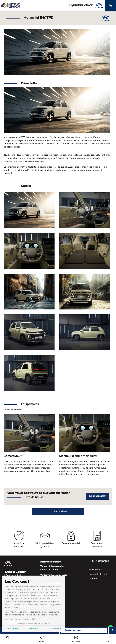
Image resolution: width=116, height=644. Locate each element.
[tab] (63, 562)
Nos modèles (58, 512)
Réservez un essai (84, 630)
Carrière (93, 579)
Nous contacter (97, 496)
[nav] (110, 640)
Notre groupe (95, 570)
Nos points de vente (98, 574)
